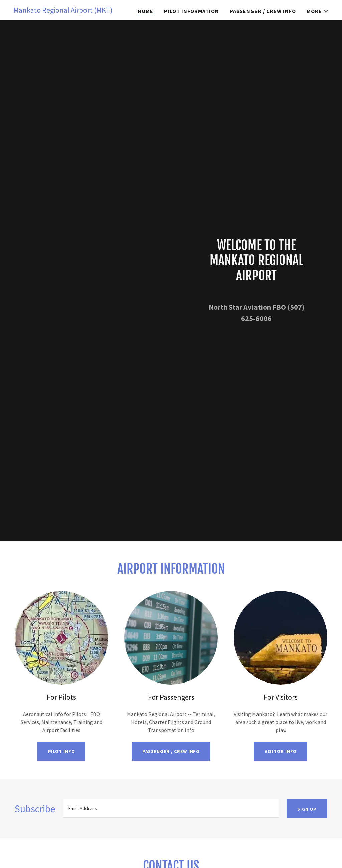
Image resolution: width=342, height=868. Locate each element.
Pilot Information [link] (192, 11)
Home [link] (145, 11)
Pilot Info (62, 751)
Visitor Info (281, 751)
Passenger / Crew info (171, 751)
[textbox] (171, 809)
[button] (318, 11)
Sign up (307, 809)
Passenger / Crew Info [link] (263, 11)
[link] (63, 11)
